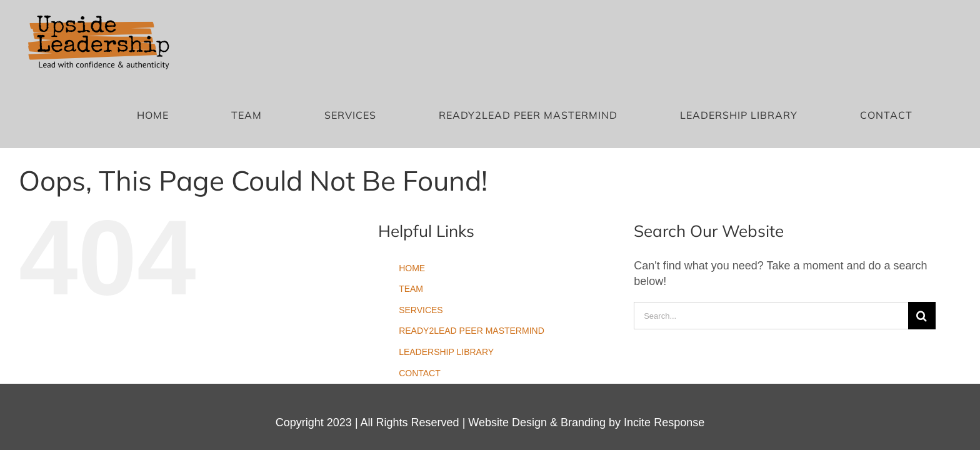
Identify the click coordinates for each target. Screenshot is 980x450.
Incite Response (664, 349)
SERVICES (421, 237)
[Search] (922, 242)
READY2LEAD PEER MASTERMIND (472, 257)
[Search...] (771, 242)
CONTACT (420, 299)
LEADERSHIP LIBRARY (446, 279)
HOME (412, 195)
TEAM (411, 216)
